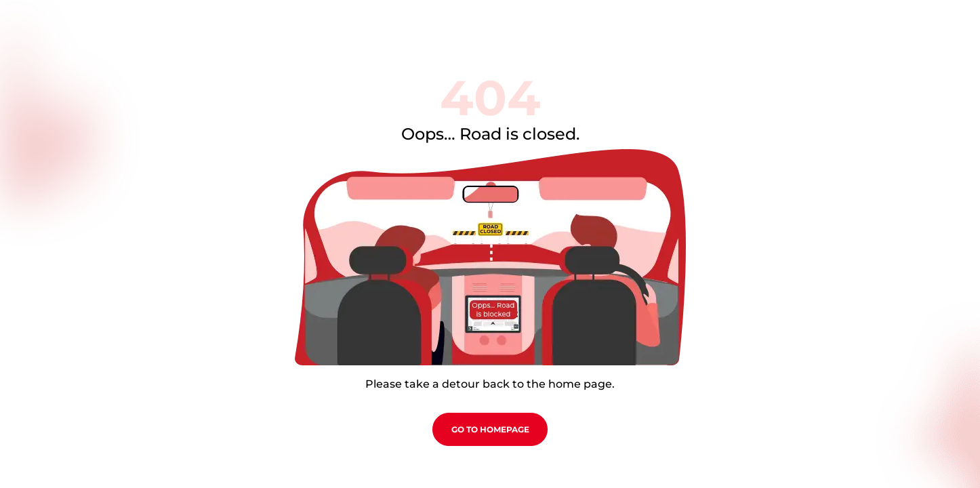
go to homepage (490, 429)
